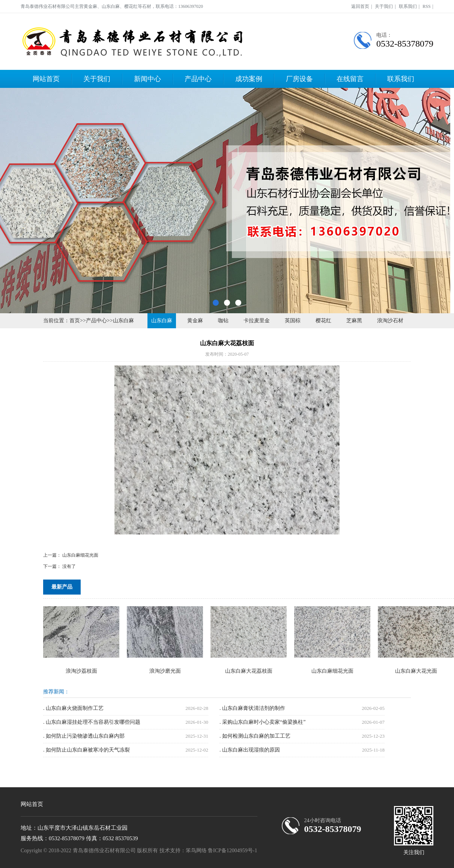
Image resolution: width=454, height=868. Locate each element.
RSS (426, 6)
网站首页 (46, 79)
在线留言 (350, 79)
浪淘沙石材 (390, 321)
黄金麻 (195, 321)
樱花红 (323, 321)
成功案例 (249, 79)
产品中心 (198, 79)
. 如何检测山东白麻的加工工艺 (255, 736)
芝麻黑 (354, 321)
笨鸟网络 (196, 851)
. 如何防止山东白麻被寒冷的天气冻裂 (86, 750)
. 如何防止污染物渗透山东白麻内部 (84, 736)
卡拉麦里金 (257, 321)
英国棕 (293, 321)
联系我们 (408, 6)
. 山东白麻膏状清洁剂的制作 (252, 708)
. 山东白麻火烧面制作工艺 (73, 708)
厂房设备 (299, 79)
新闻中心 (147, 79)
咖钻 (223, 321)
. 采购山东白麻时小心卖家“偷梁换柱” (262, 722)
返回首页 (360, 6)
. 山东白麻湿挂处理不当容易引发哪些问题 (92, 722)
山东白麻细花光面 (80, 555)
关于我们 (384, 6)
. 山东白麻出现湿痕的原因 (250, 750)
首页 (75, 321)
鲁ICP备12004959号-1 (232, 851)
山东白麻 (123, 321)
